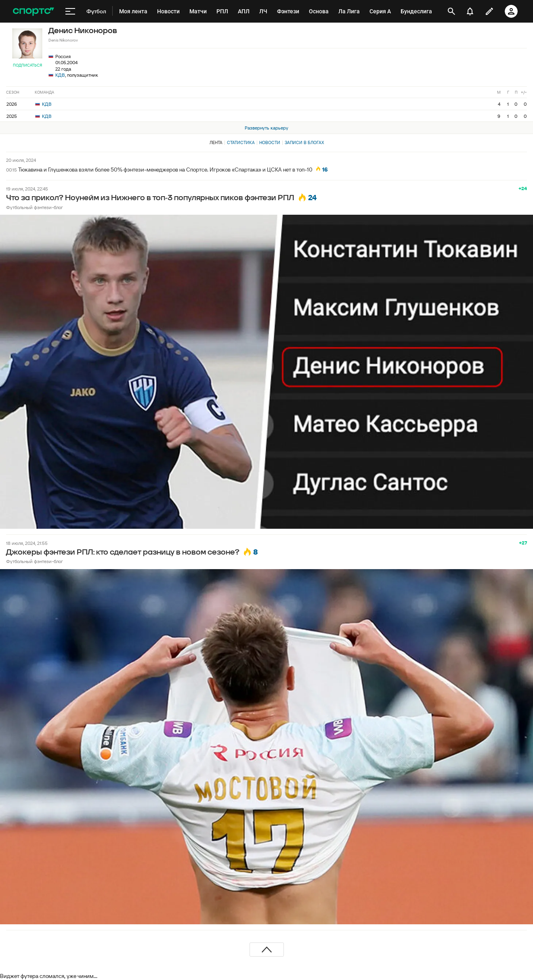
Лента (216, 142)
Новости (270, 142)
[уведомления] (470, 11)
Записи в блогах (304, 142)
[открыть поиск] (451, 11)
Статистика (241, 142)
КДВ (60, 75)
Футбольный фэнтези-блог (35, 207)
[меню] (70, 11)
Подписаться (27, 65)
